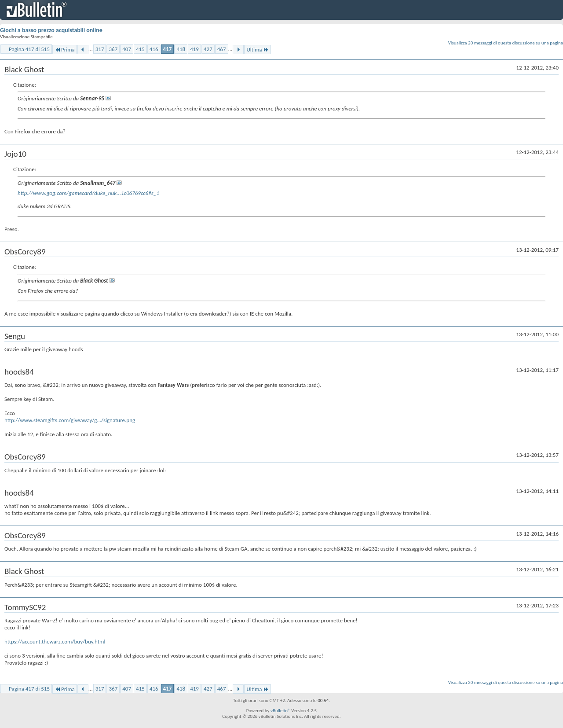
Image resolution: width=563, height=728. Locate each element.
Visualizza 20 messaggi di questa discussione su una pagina (506, 43)
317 (100, 49)
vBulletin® (280, 711)
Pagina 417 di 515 (29, 49)
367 (113, 49)
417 (168, 49)
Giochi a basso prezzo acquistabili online (51, 30)
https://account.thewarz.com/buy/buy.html (55, 642)
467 (222, 49)
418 (181, 49)
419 (194, 49)
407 (127, 49)
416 (154, 49)
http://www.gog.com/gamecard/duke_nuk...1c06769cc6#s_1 (88, 193)
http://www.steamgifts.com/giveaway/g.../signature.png (70, 420)
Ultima (257, 50)
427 (208, 49)
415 (140, 49)
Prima (65, 50)
